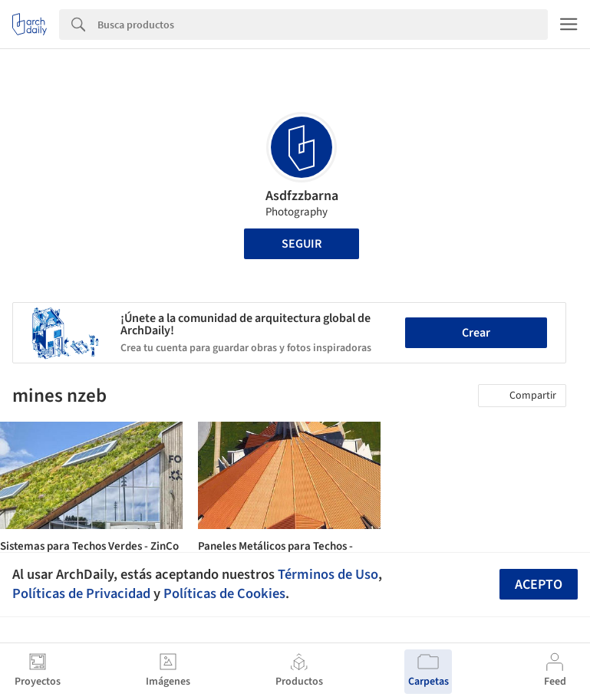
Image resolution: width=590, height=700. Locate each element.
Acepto (539, 585)
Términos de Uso (328, 574)
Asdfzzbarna (302, 196)
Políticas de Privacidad (81, 593)
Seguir (302, 244)
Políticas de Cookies (224, 593)
